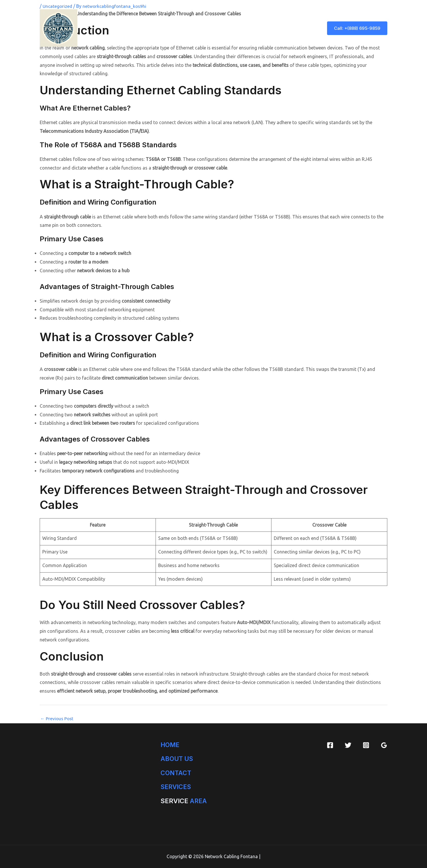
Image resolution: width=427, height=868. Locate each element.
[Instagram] (366, 745)
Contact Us (280, 28)
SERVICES (177, 787)
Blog (309, 28)
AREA (184, 801)
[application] (222, 28)
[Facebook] (330, 745)
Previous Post (58, 718)
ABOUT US (178, 759)
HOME (170, 744)
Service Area (246, 28)
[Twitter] (348, 745)
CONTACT (176, 773)
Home (157, 28)
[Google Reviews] (384, 745)
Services (213, 28)
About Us (183, 28)
